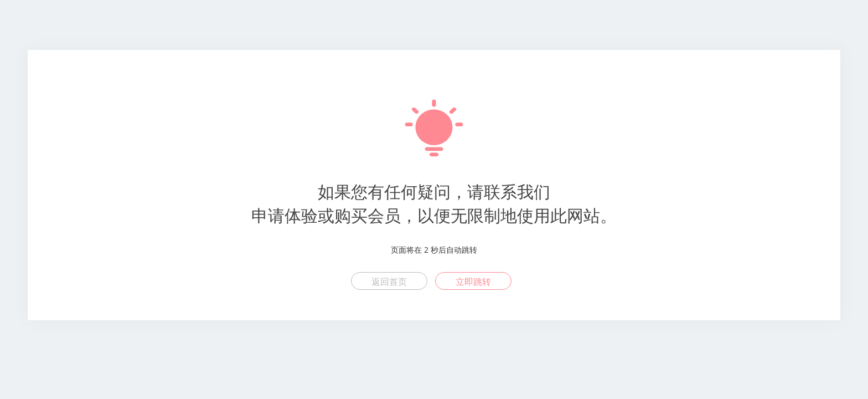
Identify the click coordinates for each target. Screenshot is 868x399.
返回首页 (389, 282)
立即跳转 (473, 282)
